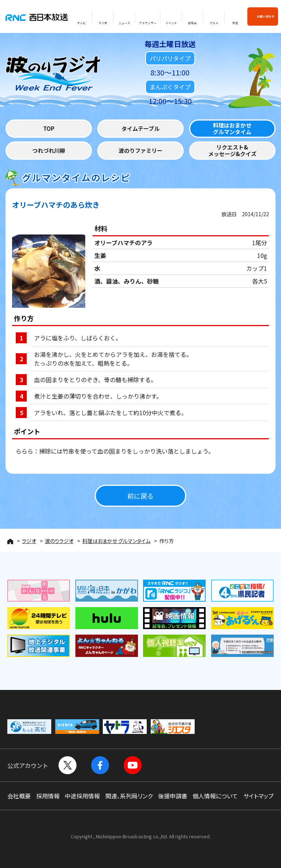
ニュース (124, 23)
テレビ (82, 23)
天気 (235, 23)
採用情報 (48, 796)
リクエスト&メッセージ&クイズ (232, 151)
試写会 (192, 23)
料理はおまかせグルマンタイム (232, 129)
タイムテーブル (140, 129)
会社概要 (19, 796)
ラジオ (103, 23)
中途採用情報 (82, 796)
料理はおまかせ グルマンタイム (116, 541)
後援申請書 (173, 796)
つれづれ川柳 (49, 151)
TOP (49, 129)
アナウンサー (148, 23)
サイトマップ (258, 796)
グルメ (214, 23)
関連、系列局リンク (129, 796)
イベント (171, 23)
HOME (10, 541)
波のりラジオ (59, 541)
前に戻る (140, 496)
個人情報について (215, 796)
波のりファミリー (140, 151)
